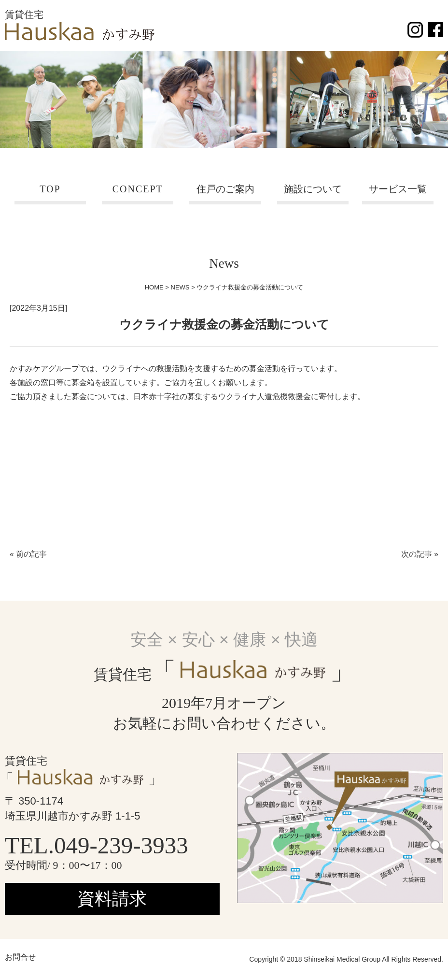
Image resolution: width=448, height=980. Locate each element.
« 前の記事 (28, 554)
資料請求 (112, 899)
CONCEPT (138, 189)
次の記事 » (420, 554)
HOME (154, 287)
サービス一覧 (398, 189)
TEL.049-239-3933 (97, 845)
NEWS (180, 287)
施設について (313, 189)
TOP (50, 189)
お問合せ (20, 957)
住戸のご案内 (225, 189)
